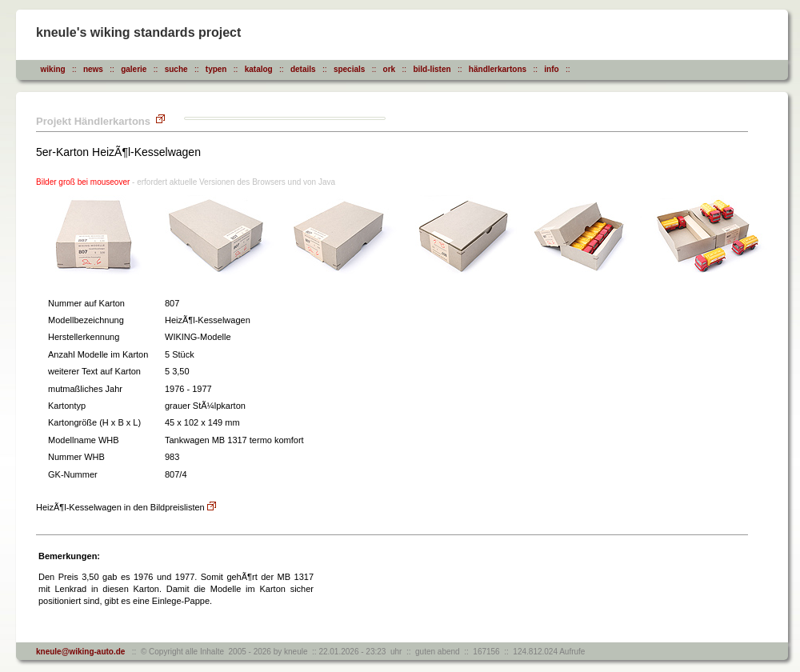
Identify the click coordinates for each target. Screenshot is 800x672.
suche (176, 69)
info (551, 69)
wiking (53, 69)
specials (349, 69)
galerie (134, 69)
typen (216, 69)
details (303, 69)
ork (390, 69)
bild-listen (432, 69)
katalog (259, 69)
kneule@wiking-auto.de (80, 652)
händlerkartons (498, 69)
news (93, 69)
